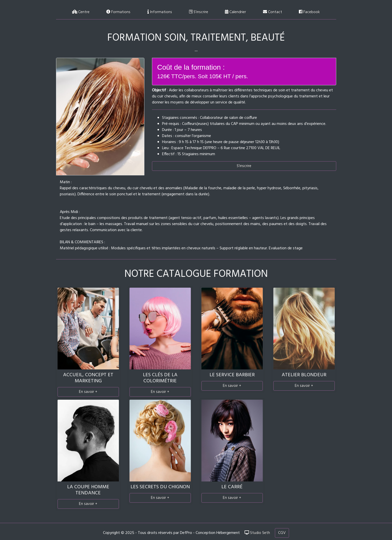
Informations (160, 12)
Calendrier (236, 12)
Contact (273, 12)
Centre (81, 12)
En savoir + (88, 392)
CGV (282, 533)
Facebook (309, 12)
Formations (118, 12)
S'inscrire (199, 12)
